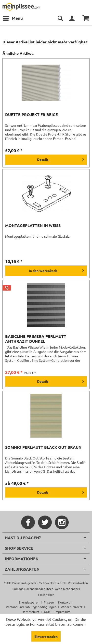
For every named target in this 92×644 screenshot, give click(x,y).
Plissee (49, 602)
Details (60, 159)
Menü (13, 18)
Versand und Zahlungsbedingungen (31, 607)
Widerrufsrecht (72, 607)
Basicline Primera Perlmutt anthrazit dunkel (36, 339)
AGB (47, 612)
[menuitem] (13, 18)
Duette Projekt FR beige (32, 115)
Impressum (62, 612)
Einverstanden (46, 636)
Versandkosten (78, 583)
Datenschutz (30, 612)
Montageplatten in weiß (33, 225)
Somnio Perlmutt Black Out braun (43, 447)
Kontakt (64, 602)
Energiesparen (29, 602)
